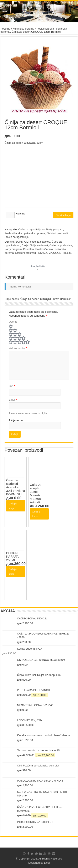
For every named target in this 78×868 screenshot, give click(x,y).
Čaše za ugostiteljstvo (31, 229)
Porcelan (28, 249)
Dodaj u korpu (13, 506)
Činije (25, 245)
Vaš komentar (18, 348)
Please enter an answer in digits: (28, 413)
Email (13, 400)
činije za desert (39, 245)
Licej (47, 863)
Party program (54, 229)
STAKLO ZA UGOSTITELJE (55, 253)
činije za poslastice (61, 245)
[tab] (38, 266)
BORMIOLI (22, 242)
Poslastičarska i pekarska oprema (25, 233)
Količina (20, 214)
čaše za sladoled (40, 242)
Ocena (13, 322)
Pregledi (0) (38, 266)
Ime (12, 386)
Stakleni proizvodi (57, 233)
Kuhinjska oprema (23, 29)
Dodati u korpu (63, 215)
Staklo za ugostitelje (17, 237)
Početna (5, 29)
